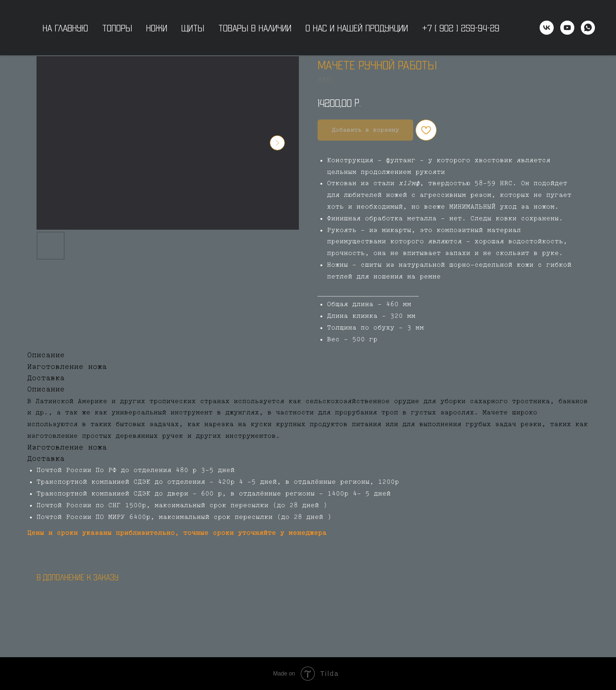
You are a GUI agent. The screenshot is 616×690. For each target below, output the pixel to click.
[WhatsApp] (588, 28)
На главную (65, 28)
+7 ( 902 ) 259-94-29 (461, 28)
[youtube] (567, 28)
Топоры (117, 28)
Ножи (157, 28)
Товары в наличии (255, 28)
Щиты (193, 28)
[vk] (547, 28)
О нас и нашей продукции (357, 28)
